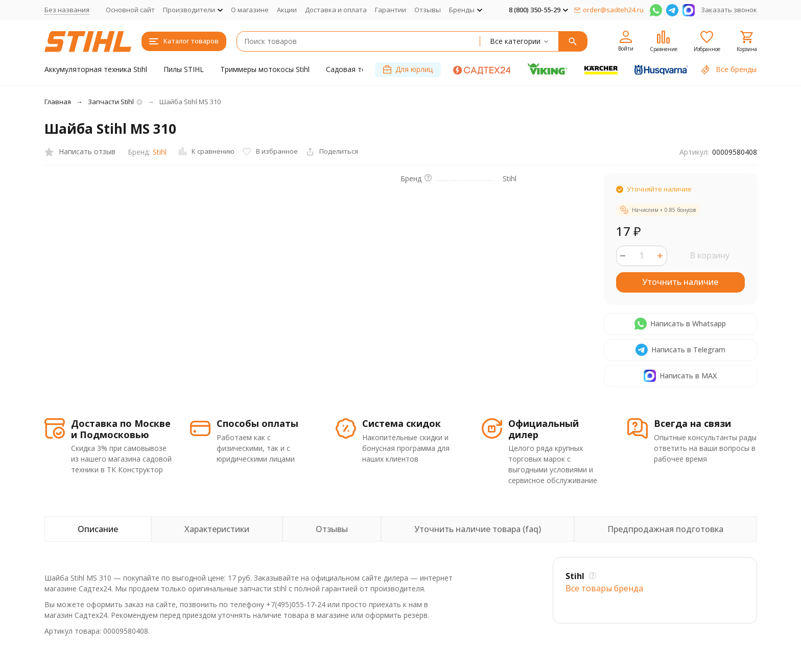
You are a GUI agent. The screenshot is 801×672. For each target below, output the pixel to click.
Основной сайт (130, 10)
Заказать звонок (729, 10)
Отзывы (428, 10)
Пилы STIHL (184, 69)
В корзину (710, 255)
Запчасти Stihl (111, 102)
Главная (58, 102)
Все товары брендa (604, 588)
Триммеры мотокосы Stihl (265, 69)
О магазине (250, 10)
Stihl (160, 152)
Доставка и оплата (336, 10)
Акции (287, 10)
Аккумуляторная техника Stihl (96, 69)
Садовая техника (356, 69)
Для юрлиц (408, 69)
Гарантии (391, 10)
